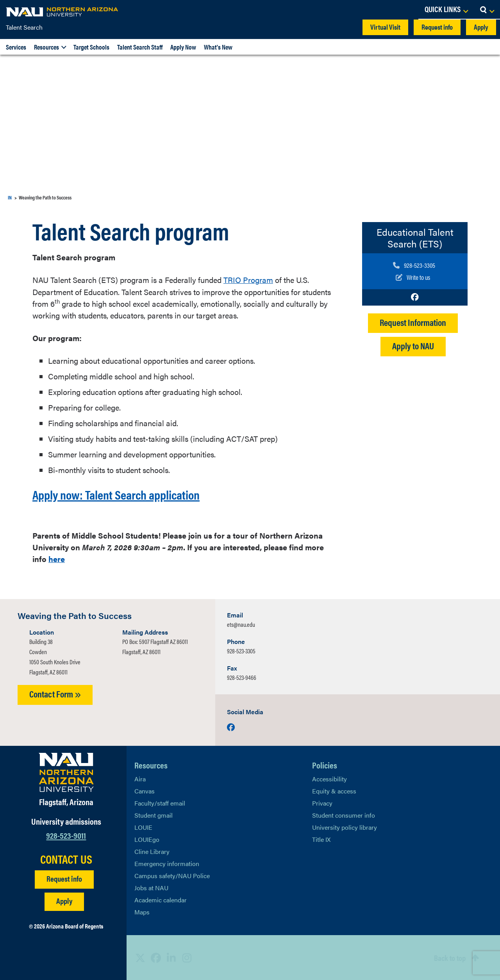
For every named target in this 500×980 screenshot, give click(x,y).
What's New (218, 47)
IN (10, 197)
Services (16, 47)
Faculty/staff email (160, 803)
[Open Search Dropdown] (487, 10)
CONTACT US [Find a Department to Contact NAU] (66, 859)
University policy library (345, 827)
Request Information (413, 321)
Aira (140, 779)
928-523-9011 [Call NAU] (66, 835)
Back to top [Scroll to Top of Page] (450, 958)
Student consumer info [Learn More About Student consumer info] (344, 815)
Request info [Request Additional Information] (64, 878)
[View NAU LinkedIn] (171, 957)
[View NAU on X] (140, 957)
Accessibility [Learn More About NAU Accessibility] (329, 779)
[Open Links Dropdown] (446, 10)
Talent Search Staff (140, 47)
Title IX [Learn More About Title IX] (321, 839)
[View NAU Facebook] (156, 957)
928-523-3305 (241, 651)
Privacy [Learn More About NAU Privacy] (322, 803)
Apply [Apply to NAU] (64, 900)
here (57, 559)
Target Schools (91, 47)
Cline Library (152, 851)
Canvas (145, 791)
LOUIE (143, 827)
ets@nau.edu (241, 624)
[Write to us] (414, 277)
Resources (46, 47)
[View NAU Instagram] (187, 957)
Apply (481, 27)
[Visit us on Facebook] (415, 296)
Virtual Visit (385, 27)
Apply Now (183, 47)
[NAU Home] (62, 12)
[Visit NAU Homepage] (66, 772)
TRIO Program (248, 280)
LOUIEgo (147, 839)
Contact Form (55, 694)
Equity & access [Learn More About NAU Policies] (334, 791)
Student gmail (154, 815)
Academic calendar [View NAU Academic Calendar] (161, 900)
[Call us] (414, 265)
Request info (437, 27)
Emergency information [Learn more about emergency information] (167, 864)
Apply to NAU (413, 345)
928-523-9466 (242, 677)
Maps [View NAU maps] (142, 912)
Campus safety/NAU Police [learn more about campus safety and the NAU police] (172, 876)
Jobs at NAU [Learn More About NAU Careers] (151, 888)
